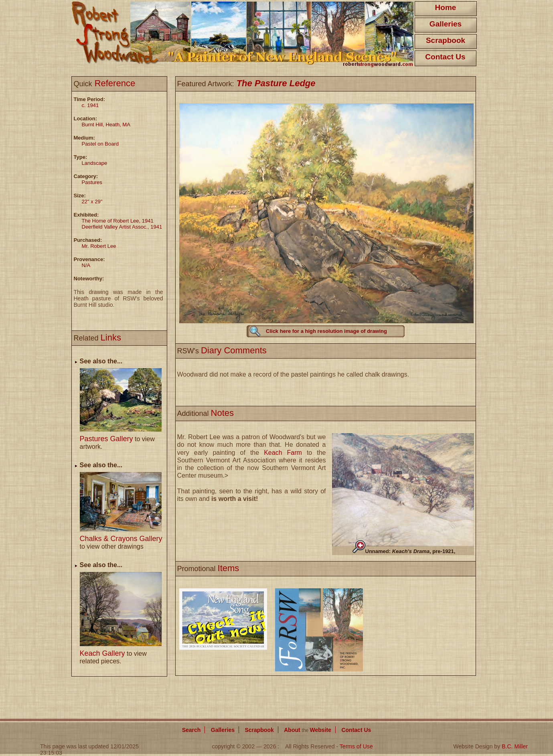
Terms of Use (356, 746)
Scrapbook (446, 40)
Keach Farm (283, 453)
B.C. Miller (515, 746)
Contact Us (445, 57)
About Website (308, 730)
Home (446, 7)
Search (191, 730)
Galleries (446, 24)
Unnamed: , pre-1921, (410, 551)
